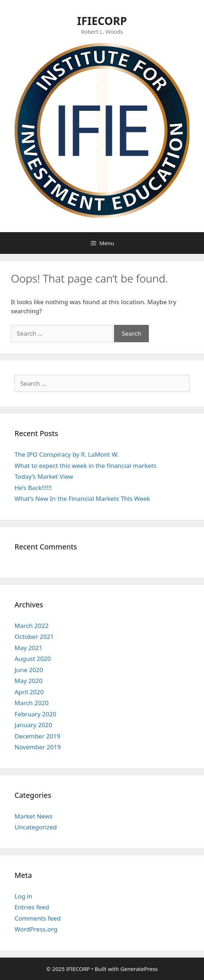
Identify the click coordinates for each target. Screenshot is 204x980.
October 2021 (34, 636)
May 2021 (28, 648)
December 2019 (37, 736)
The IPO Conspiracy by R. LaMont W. (67, 454)
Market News (34, 816)
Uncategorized (36, 827)
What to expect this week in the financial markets (85, 466)
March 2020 (32, 703)
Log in (23, 896)
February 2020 (35, 714)
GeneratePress (139, 969)
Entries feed (32, 907)
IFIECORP (102, 21)
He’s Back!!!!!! (33, 488)
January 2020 (33, 725)
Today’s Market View (44, 476)
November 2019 (38, 747)
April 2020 (29, 692)
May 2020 (28, 681)
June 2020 (29, 670)
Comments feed (38, 918)
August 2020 (33, 659)
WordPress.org (36, 929)
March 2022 (32, 626)
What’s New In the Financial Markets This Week (82, 499)
